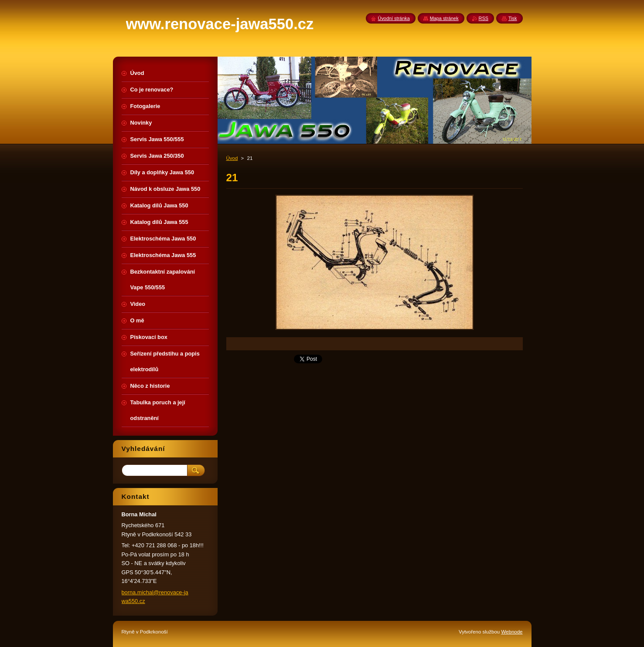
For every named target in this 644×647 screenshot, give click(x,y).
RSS (484, 18)
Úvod (232, 158)
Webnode (512, 632)
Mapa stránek (444, 18)
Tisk (513, 18)
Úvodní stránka (394, 18)
